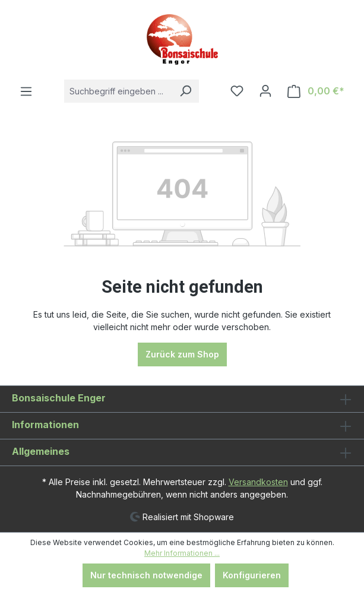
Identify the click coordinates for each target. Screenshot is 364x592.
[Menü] (26, 91)
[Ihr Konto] (265, 91)
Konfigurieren (252, 575)
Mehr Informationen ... (182, 553)
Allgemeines (41, 451)
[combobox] (118, 91)
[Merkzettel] (237, 91)
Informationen (45, 425)
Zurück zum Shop (182, 354)
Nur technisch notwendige (146, 575)
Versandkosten (258, 482)
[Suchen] (185, 91)
